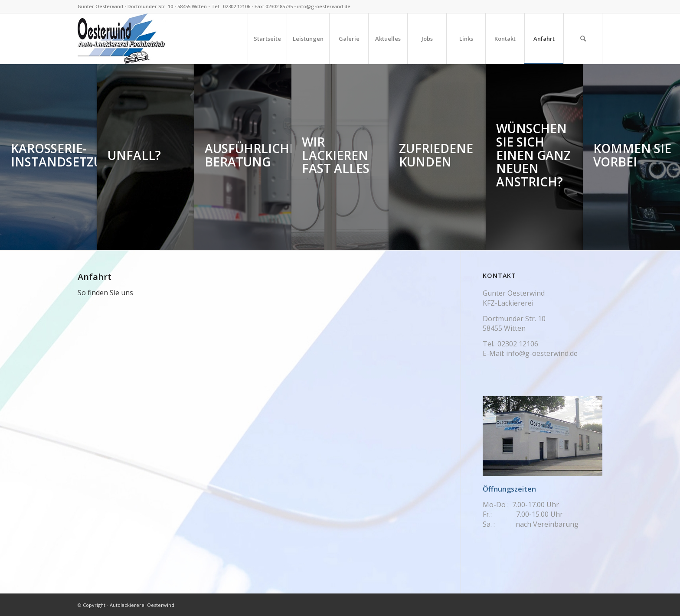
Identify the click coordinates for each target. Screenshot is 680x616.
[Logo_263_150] (122, 39)
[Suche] (583, 39)
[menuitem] (267, 39)
